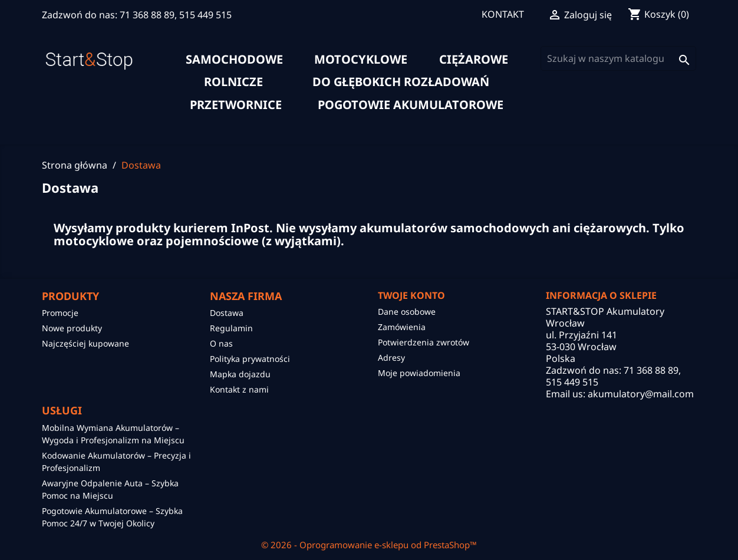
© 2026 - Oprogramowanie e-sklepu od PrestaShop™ (369, 545)
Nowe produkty (72, 328)
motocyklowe (361, 60)
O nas (221, 343)
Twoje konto (411, 295)
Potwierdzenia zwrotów (424, 342)
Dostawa (227, 313)
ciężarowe (474, 60)
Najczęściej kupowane (85, 343)
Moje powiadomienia (419, 373)
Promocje (60, 313)
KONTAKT (503, 14)
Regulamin (231, 328)
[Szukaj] (618, 58)
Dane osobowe (407, 312)
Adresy (391, 358)
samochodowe (234, 60)
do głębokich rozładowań (401, 82)
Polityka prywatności (250, 359)
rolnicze (233, 82)
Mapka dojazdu (240, 374)
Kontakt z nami (239, 389)
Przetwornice (236, 105)
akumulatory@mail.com (641, 394)
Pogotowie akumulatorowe (411, 105)
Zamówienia (402, 327)
